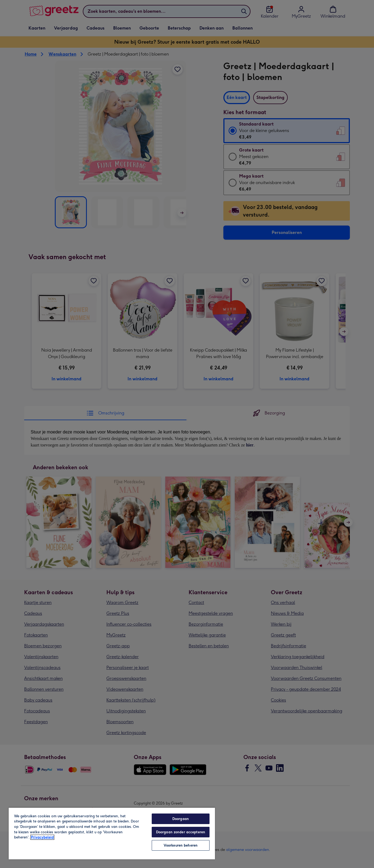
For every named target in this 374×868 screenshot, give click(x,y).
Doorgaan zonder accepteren (181, 832)
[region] (112, 833)
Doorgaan (181, 819)
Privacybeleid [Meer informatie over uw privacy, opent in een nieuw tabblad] (42, 837)
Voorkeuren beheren (181, 845)
